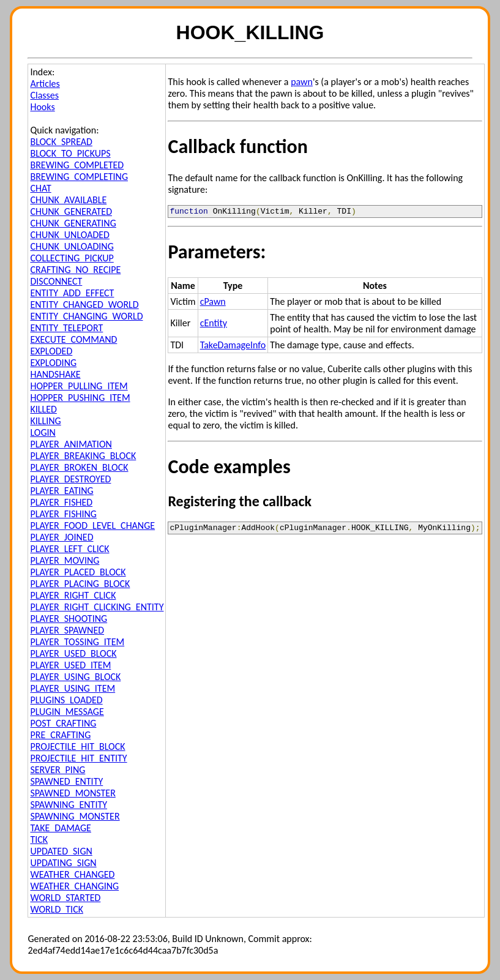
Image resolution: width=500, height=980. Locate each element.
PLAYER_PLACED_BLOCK (78, 572)
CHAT (40, 188)
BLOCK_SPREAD (61, 142)
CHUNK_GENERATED (71, 211)
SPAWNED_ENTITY (66, 781)
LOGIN (43, 432)
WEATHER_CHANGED (72, 874)
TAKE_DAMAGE (61, 828)
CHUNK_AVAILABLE (68, 200)
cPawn (213, 303)
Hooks (42, 107)
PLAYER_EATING (62, 491)
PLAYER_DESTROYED (70, 479)
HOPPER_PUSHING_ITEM (80, 398)
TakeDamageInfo (233, 347)
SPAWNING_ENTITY (69, 805)
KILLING (45, 421)
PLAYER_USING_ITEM (73, 688)
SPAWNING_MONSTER (75, 816)
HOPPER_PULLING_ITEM (79, 386)
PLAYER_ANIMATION (71, 444)
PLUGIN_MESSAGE (67, 712)
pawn (302, 82)
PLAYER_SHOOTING (69, 619)
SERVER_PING (58, 770)
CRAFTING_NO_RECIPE (75, 270)
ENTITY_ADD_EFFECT (72, 293)
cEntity (214, 325)
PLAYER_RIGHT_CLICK (73, 595)
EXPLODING (53, 363)
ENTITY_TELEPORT (66, 328)
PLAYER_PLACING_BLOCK (80, 584)
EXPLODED (51, 351)
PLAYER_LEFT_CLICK (69, 549)
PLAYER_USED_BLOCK (73, 653)
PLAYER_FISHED (61, 502)
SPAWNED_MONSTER (73, 793)
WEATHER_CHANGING (74, 886)
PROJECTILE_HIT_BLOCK (77, 746)
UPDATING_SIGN (63, 863)
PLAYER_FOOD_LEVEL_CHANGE (92, 526)
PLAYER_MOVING (65, 560)
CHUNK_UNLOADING (72, 246)
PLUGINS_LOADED (66, 700)
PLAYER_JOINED (62, 537)
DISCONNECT (56, 281)
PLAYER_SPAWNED (67, 630)
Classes (44, 95)
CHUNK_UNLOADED (70, 235)
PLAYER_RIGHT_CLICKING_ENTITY (97, 607)
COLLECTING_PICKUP (72, 258)
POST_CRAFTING (63, 723)
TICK (39, 840)
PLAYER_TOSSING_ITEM (77, 642)
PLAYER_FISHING (63, 514)
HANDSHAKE (55, 374)
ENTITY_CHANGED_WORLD (84, 305)
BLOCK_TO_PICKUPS (70, 153)
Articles (45, 84)
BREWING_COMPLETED (77, 165)
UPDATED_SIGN (61, 851)
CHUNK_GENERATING (73, 223)
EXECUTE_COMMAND (73, 339)
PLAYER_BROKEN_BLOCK (79, 467)
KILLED (43, 409)
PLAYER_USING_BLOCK (75, 677)
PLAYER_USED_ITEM (70, 665)
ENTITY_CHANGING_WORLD (86, 316)
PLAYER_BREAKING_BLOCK (83, 456)
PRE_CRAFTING (60, 735)
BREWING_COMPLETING (79, 177)
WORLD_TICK (57, 909)
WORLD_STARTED (65, 898)
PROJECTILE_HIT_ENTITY (78, 758)
